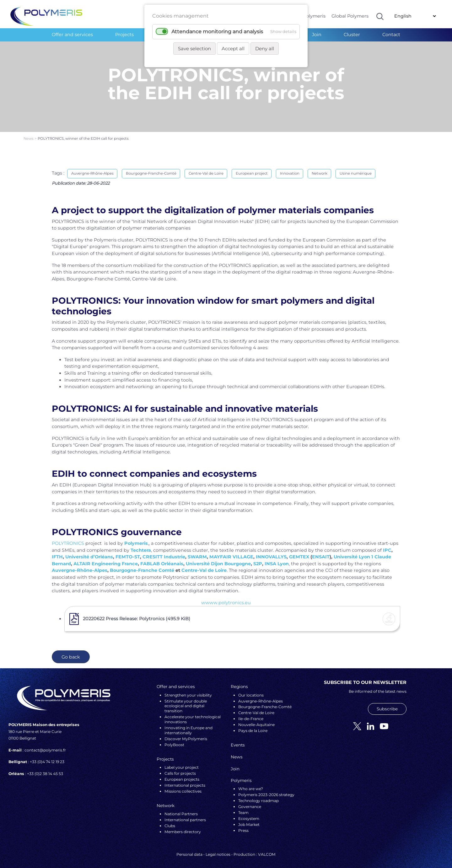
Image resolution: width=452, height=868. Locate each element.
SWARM (197, 552)
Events (238, 740)
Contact (391, 35)
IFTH (57, 552)
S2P (258, 558)
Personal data (189, 849)
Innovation (290, 168)
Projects (124, 35)
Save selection (194, 49)
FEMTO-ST (128, 552)
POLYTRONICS (68, 538)
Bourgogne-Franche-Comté (151, 168)
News (29, 133)
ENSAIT (321, 552)
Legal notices (218, 849)
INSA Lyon (277, 558)
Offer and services (72, 35)
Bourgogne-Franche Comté (142, 565)
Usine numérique (356, 168)
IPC (387, 545)
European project (252, 168)
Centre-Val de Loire (206, 168)
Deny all (265, 49)
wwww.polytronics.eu (226, 597)
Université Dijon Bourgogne (218, 558)
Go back (71, 652)
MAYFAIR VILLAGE (231, 552)
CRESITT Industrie (164, 552)
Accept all (233, 49)
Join (317, 35)
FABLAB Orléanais (162, 558)
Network (320, 168)
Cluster (352, 35)
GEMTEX (299, 552)
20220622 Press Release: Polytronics (137, 613)
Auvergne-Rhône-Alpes (92, 168)
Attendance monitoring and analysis (217, 32)
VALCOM (267, 849)
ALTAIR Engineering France (106, 558)
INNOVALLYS (271, 552)
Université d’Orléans (89, 552)
